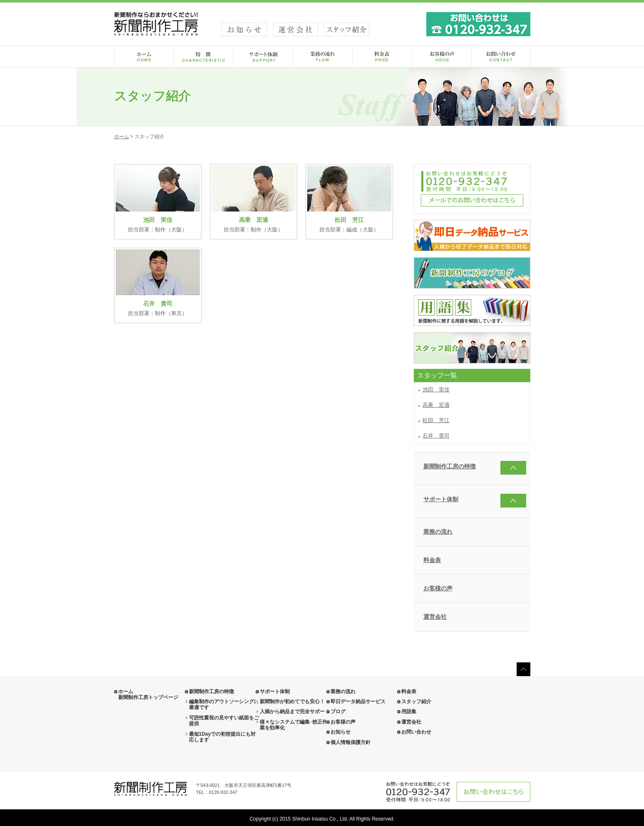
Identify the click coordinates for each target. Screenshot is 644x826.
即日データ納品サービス (358, 702)
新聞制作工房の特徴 (450, 466)
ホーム (122, 137)
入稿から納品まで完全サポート (295, 712)
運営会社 (435, 617)
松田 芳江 (436, 420)
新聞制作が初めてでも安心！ (292, 702)
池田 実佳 (436, 389)
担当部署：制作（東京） (158, 283)
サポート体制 (441, 499)
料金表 (432, 560)
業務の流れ (438, 532)
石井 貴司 (436, 436)
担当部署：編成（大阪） (349, 199)
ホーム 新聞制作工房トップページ (148, 694)
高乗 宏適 (436, 405)
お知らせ (341, 732)
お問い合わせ (416, 732)
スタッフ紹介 (416, 702)
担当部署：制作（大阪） (158, 199)
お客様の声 (438, 588)
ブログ (338, 712)
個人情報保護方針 (351, 742)
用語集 (409, 712)
